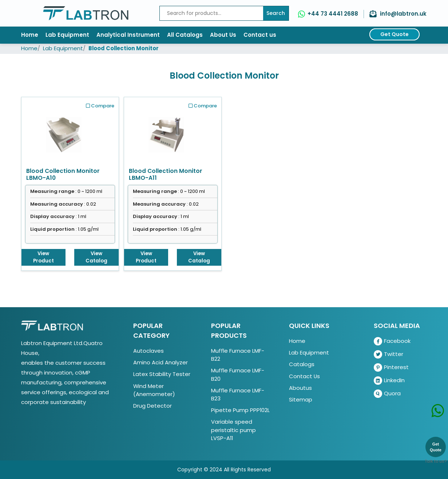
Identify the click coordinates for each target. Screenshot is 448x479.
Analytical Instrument (128, 35)
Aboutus (300, 388)
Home (30, 35)
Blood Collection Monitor (124, 48)
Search (276, 13)
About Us (223, 35)
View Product (43, 257)
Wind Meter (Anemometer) (154, 390)
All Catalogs (185, 35)
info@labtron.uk (403, 14)
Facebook (392, 341)
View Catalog (96, 257)
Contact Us (304, 376)
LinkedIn (389, 381)
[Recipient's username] (211, 13)
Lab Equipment (67, 35)
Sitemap (301, 399)
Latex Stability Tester (162, 374)
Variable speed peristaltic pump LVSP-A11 (233, 430)
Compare (100, 106)
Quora (387, 394)
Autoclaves (148, 351)
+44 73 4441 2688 (333, 14)
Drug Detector (152, 406)
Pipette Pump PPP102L (240, 410)
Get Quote (395, 34)
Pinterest (391, 367)
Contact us (260, 35)
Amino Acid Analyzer (160, 362)
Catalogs (302, 364)
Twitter (388, 354)
